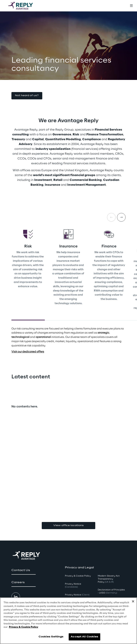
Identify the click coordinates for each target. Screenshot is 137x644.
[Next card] (121, 217)
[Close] (133, 601)
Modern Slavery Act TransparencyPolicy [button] (109, 579)
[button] (27, 96)
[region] (68, 621)
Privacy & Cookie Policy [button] (78, 576)
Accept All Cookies (84, 637)
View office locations (68, 525)
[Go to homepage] (24, 6)
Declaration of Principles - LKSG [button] (111, 591)
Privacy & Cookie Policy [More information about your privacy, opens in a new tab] (24, 627)
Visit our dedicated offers (28, 352)
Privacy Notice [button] (73, 585)
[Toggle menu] (131, 6)
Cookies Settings (51, 637)
